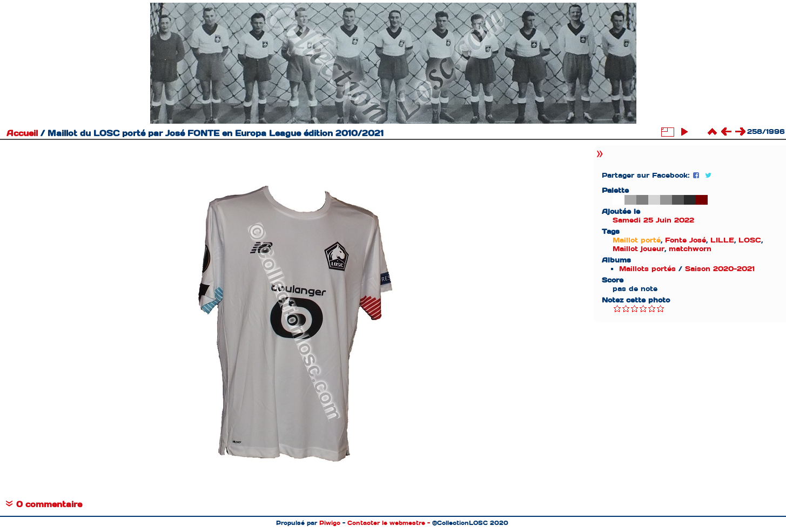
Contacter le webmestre (386, 523)
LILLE (722, 240)
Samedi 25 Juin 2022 (653, 220)
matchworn (690, 249)
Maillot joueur (639, 249)
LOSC (750, 240)
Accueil (22, 133)
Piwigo (330, 523)
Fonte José (686, 240)
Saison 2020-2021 (720, 269)
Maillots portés (647, 269)
